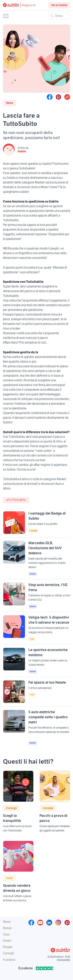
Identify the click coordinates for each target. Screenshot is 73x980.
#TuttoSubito (16, 500)
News (10, 103)
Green (7, 941)
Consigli (33, 531)
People (8, 947)
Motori (33, 574)
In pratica (9, 960)
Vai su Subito (59, 5)
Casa (6, 934)
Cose (32, 639)
